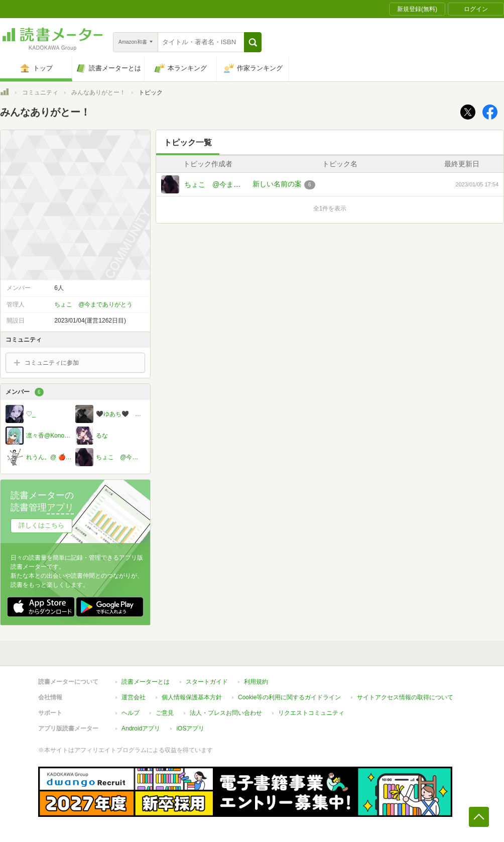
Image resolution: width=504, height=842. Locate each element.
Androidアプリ (141, 728)
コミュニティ (40, 92)
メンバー (25, 392)
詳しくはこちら (41, 525)
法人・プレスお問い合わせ (226, 713)
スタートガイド (207, 682)
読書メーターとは (146, 682)
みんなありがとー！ (98, 92)
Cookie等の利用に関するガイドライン (289, 697)
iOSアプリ (190, 728)
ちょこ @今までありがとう (230, 184)
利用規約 (256, 682)
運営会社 (134, 697)
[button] (253, 42)
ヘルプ (131, 713)
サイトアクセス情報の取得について (405, 697)
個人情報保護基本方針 (192, 697)
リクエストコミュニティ (311, 713)
